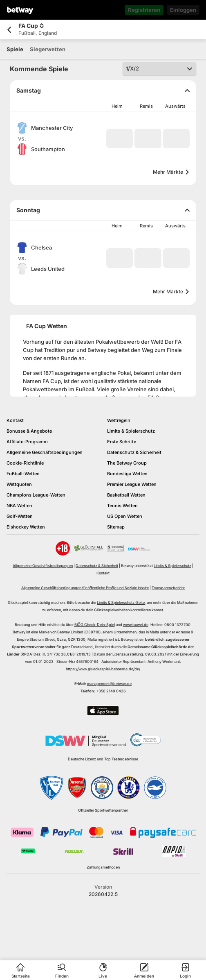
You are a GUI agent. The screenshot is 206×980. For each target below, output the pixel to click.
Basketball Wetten (126, 495)
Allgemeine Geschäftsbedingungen (45, 452)
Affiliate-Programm (27, 442)
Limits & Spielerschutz (131, 431)
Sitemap (116, 527)
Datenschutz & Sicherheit (134, 452)
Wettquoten (19, 484)
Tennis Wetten (122, 506)
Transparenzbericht (168, 588)
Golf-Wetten (20, 516)
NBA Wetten (19, 506)
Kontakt (15, 420)
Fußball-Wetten (23, 474)
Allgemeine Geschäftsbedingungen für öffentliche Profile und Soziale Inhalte (85, 588)
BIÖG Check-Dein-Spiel (95, 625)
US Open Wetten (125, 516)
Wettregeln (119, 420)
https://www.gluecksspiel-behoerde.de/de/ (103, 669)
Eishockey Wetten (26, 527)
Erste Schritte (122, 442)
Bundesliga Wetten (127, 474)
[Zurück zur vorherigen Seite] (9, 30)
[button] (120, 138)
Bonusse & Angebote (29, 431)
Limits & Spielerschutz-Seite (121, 602)
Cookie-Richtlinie (25, 463)
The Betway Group (127, 463)
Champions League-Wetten (36, 495)
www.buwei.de (136, 625)
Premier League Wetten (132, 484)
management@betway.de (109, 684)
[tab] (15, 49)
